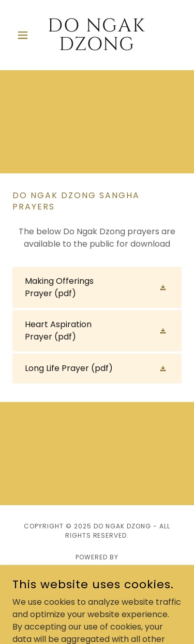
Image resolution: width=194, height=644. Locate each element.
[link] (97, 35)
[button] (25, 35)
